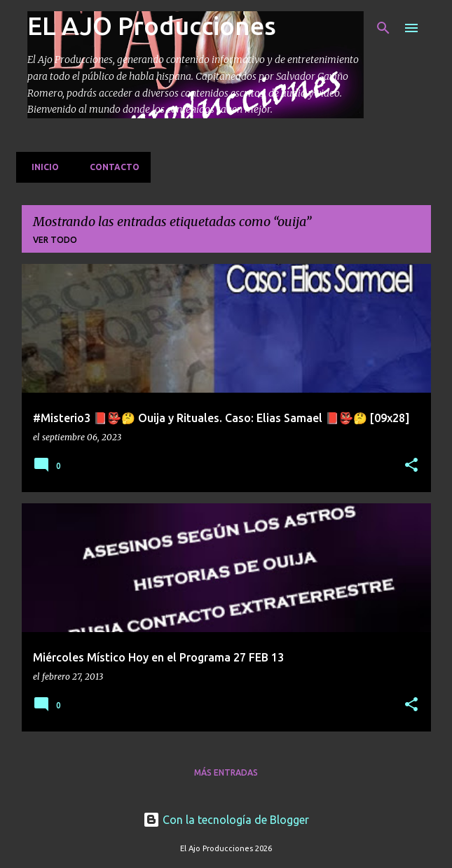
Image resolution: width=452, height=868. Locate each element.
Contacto (110, 167)
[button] (411, 466)
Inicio (41, 167)
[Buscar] (383, 28)
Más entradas (226, 772)
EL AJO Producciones (152, 26)
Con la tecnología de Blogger (226, 820)
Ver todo (55, 240)
